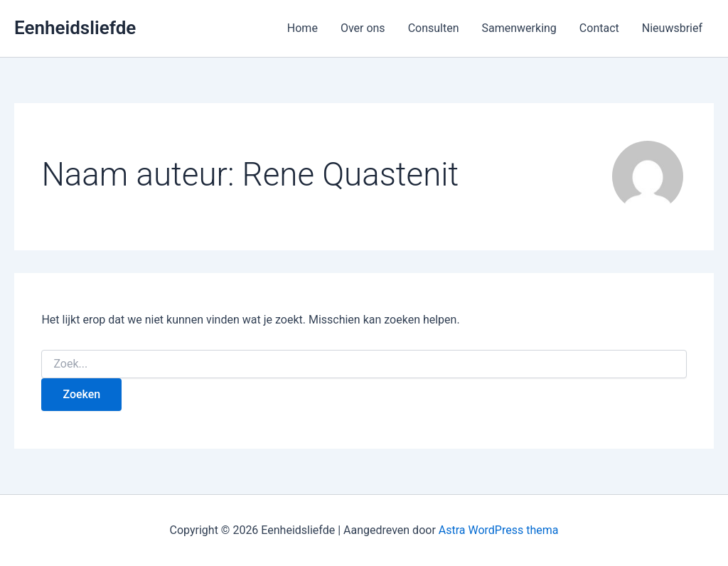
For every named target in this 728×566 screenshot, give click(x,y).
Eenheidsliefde (75, 28)
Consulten (434, 28)
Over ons (363, 28)
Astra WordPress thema (499, 530)
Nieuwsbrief (672, 28)
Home (303, 28)
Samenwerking (519, 28)
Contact (599, 28)
